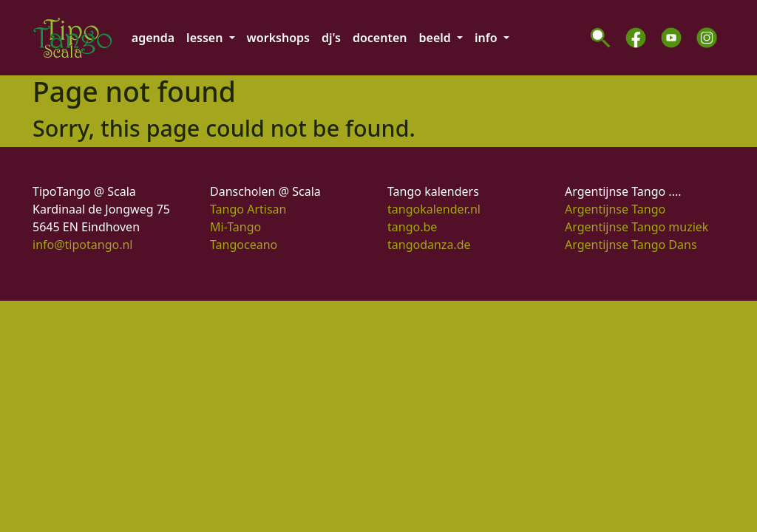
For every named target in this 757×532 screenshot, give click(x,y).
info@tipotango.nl (82, 245)
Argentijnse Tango (615, 209)
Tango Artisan (248, 209)
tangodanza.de (429, 245)
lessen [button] (206, 38)
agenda (153, 38)
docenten (380, 38)
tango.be (412, 227)
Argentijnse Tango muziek (637, 227)
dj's (331, 38)
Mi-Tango (235, 227)
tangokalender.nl (434, 209)
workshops (278, 38)
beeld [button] (437, 38)
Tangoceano (244, 245)
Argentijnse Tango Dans (631, 245)
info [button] (488, 38)
